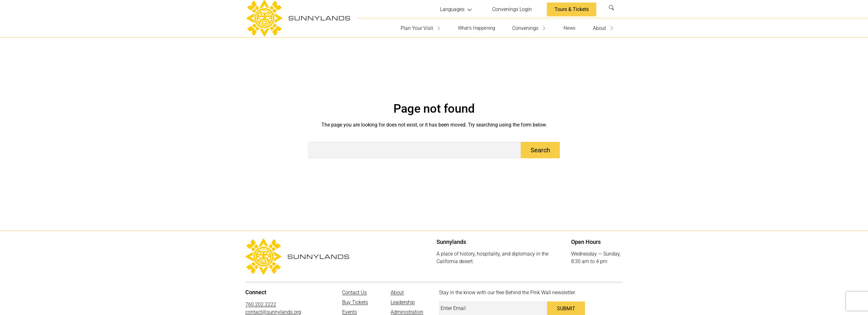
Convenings (528, 28)
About (603, 28)
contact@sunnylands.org (273, 311)
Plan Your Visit (416, 28)
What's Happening (474, 28)
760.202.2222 (261, 304)
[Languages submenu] (456, 9)
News (569, 28)
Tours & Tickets (572, 9)
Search (613, 9)
